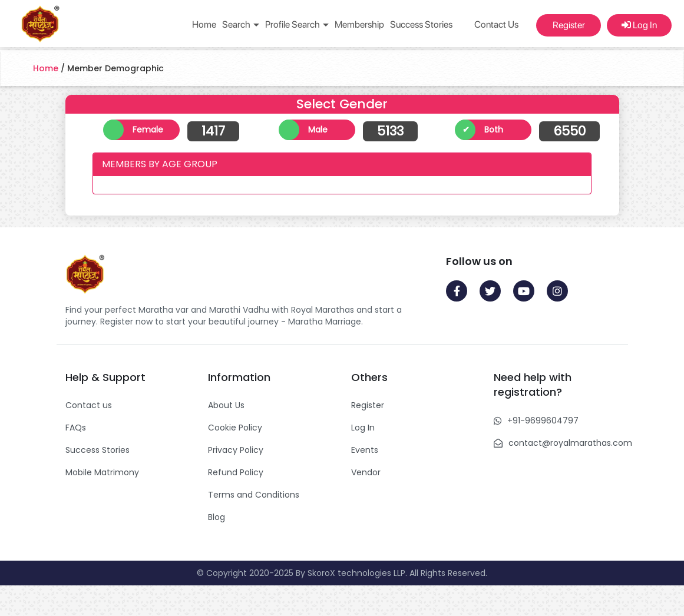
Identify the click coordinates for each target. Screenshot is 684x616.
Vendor (366, 472)
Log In (639, 25)
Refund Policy (236, 472)
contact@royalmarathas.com (570, 443)
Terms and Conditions (254, 495)
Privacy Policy (236, 450)
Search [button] (241, 24)
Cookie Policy (235, 428)
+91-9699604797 (543, 420)
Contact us (89, 405)
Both (494, 130)
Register (569, 25)
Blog (217, 517)
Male (318, 130)
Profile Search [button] (297, 24)
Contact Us (496, 24)
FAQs (76, 428)
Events (365, 450)
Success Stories (421, 24)
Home (204, 24)
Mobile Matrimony (102, 472)
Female (148, 130)
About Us (226, 405)
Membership (359, 24)
